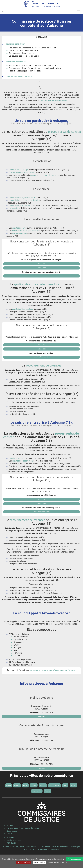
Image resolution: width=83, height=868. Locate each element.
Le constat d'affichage (19, 176)
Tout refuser (24, 862)
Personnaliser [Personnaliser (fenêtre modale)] (39, 862)
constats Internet (20, 239)
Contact (10, 847)
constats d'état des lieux (23, 316)
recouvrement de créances (44, 374)
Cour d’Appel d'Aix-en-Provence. (54, 107)
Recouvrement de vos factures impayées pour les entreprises (35, 74)
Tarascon (18, 662)
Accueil (10, 839)
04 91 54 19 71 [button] (42, 270)
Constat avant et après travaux (22, 178)
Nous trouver (12, 844)
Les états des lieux (17, 466)
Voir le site (41, 726)
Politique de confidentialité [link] (57, 862)
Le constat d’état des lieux (20, 212)
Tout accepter (74, 859)
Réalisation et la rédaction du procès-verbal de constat (32, 54)
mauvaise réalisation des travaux (44, 181)
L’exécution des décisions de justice (24, 62)
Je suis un (15, 50)
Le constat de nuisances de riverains (24, 206)
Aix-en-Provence (21, 646)
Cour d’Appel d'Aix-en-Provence (19, 83)
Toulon (17, 665)
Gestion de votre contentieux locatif (24, 57)
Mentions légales (14, 853)
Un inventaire (15, 214)
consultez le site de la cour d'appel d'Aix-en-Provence (53, 679)
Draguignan (19, 652)
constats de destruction (22, 469)
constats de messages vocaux (25, 237)
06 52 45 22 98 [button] (42, 274)
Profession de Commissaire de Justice (23, 841)
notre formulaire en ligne (42, 283)
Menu (4, 17)
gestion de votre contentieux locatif (38, 291)
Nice (15, 660)
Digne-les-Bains (20, 649)
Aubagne (17, 657)
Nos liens (10, 851)
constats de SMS (19, 234)
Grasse (17, 654)
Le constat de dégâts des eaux (22, 203)
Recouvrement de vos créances (22, 59)
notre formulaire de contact (42, 365)
